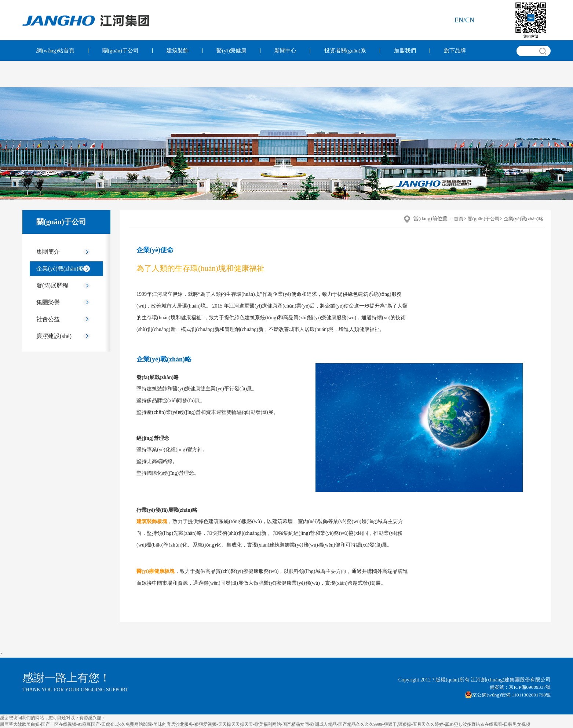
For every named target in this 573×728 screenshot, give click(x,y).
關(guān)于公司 (121, 51)
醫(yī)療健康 (231, 51)
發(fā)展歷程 (52, 285)
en (459, 20)
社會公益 (48, 319)
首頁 (454, 219)
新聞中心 (285, 51)
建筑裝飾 (178, 51)
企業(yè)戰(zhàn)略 (60, 269)
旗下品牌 (455, 51)
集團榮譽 (48, 302)
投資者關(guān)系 (345, 51)
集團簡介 (48, 252)
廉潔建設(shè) (54, 336)
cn (470, 20)
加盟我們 (405, 51)
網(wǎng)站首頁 (55, 51)
